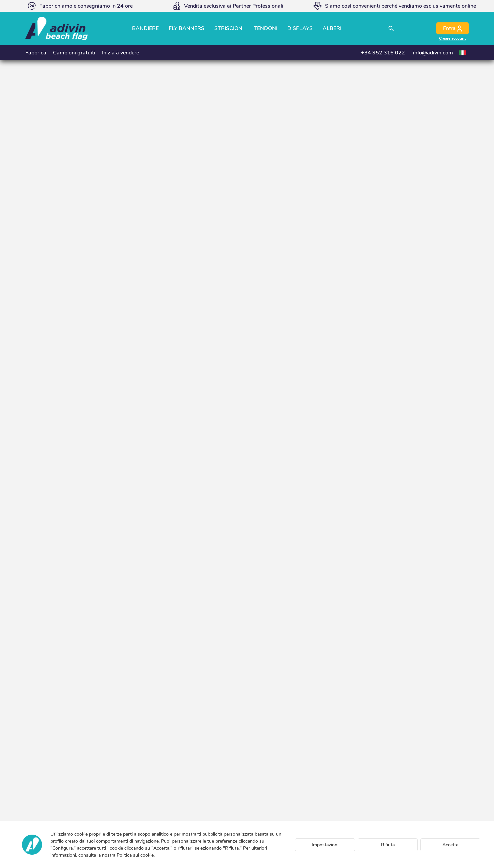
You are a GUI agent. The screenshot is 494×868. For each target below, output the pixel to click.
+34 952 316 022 (383, 53)
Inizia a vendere (120, 53)
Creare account (452, 38)
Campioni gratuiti (74, 53)
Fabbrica (36, 53)
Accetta (450, 845)
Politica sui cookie (135, 855)
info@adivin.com (433, 53)
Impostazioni (325, 845)
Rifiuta (388, 845)
